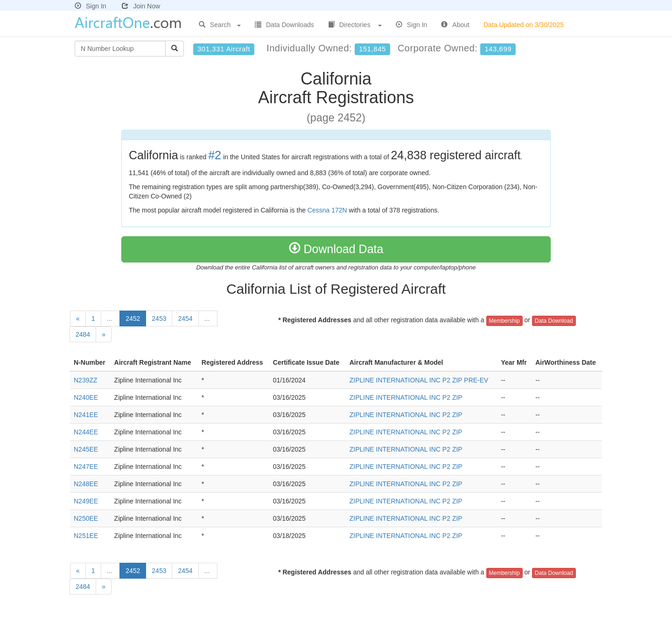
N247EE (86, 467)
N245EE (86, 449)
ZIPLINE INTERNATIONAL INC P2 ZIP (406, 397)
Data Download (554, 321)
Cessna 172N (327, 210)
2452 (133, 318)
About (455, 25)
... (111, 318)
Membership (504, 321)
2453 (159, 318)
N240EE (86, 397)
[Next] (104, 334)
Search (220, 25)
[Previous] (78, 318)
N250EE (86, 518)
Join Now (141, 6)
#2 (215, 155)
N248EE (86, 484)
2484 (83, 334)
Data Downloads (284, 25)
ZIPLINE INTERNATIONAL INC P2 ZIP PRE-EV (419, 380)
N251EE (86, 536)
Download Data (336, 249)
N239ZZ (86, 380)
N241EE (86, 415)
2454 (185, 318)
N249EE (86, 501)
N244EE (86, 432)
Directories (355, 25)
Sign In (91, 6)
